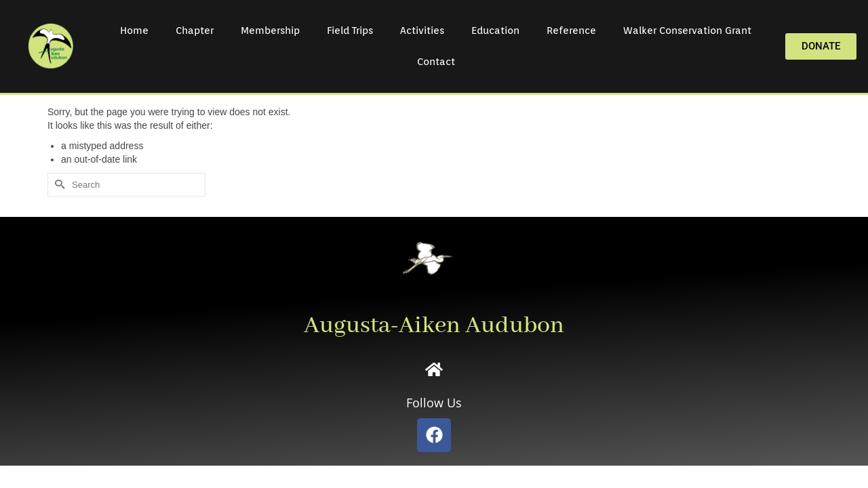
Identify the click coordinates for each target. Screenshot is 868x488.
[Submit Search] (58, 185)
